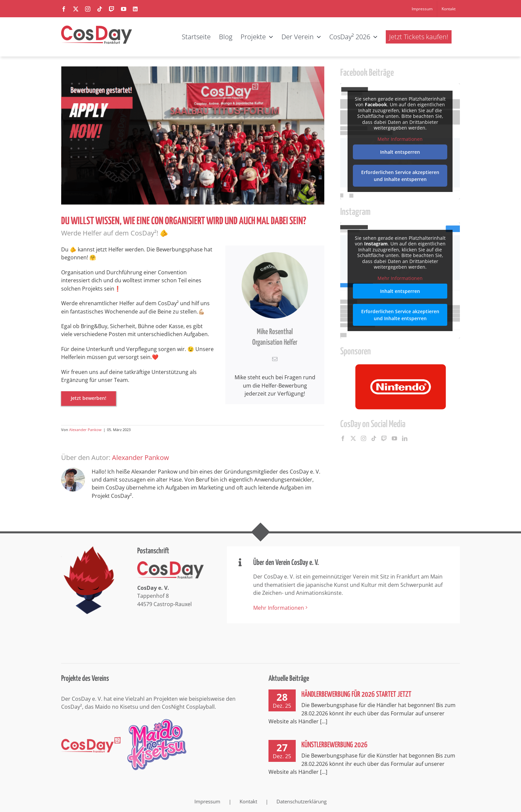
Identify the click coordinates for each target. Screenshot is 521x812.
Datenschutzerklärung (302, 801)
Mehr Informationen (279, 608)
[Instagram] (364, 438)
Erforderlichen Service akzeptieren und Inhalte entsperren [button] (400, 176)
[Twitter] (353, 438)
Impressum (207, 801)
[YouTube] (394, 438)
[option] (400, 387)
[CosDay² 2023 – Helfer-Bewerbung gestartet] (193, 135)
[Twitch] (384, 438)
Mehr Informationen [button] (400, 139)
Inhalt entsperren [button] (400, 152)
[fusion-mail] (275, 359)
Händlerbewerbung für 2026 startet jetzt (356, 695)
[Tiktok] (374, 438)
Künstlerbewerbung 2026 (334, 745)
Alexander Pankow (85, 430)
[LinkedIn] (405, 438)
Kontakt (248, 801)
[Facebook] (343, 438)
